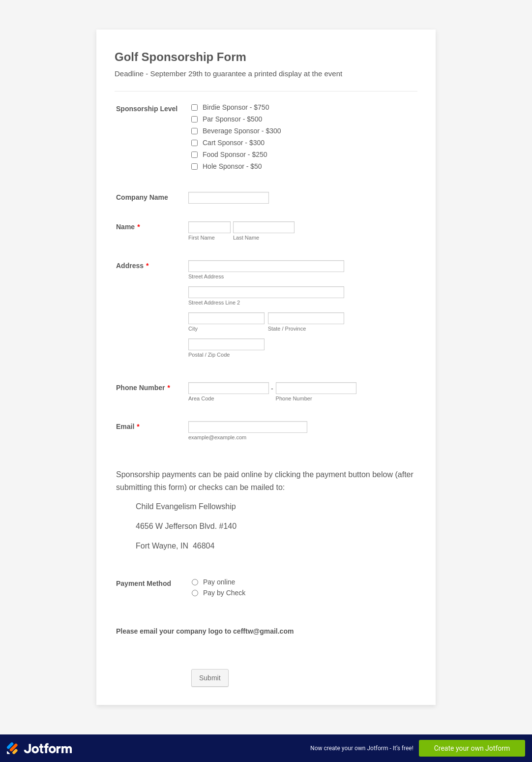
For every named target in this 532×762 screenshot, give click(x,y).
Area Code (201, 398)
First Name (202, 238)
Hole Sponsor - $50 (232, 166)
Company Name (142, 197)
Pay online (219, 582)
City (193, 329)
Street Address (206, 276)
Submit (210, 678)
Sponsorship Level (147, 109)
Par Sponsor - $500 (232, 119)
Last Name (246, 238)
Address (132, 266)
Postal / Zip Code (209, 355)
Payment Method (144, 583)
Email (128, 427)
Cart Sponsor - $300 (234, 143)
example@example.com (217, 437)
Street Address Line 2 (214, 303)
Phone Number (143, 388)
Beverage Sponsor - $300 (242, 131)
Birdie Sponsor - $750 (236, 107)
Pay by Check (224, 593)
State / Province (287, 329)
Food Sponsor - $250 (235, 154)
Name (128, 227)
